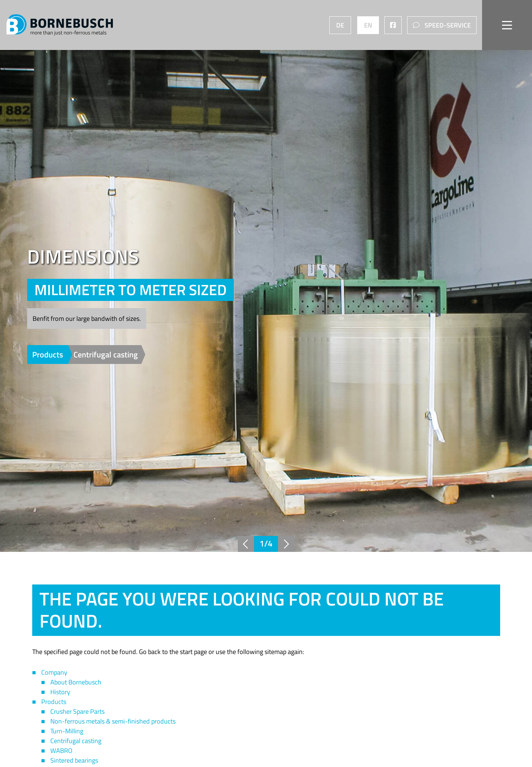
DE (339, 25)
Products (48, 355)
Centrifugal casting (106, 355)
